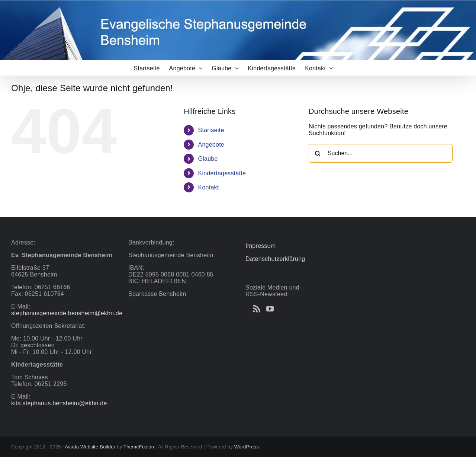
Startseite (211, 130)
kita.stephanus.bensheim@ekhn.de (59, 403)
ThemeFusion (139, 447)
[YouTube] (270, 309)
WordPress (247, 447)
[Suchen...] (381, 153)
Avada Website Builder (90, 447)
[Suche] (318, 153)
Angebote (211, 145)
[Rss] (257, 309)
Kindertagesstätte (222, 173)
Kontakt (209, 187)
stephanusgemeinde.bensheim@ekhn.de (67, 313)
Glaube (208, 159)
